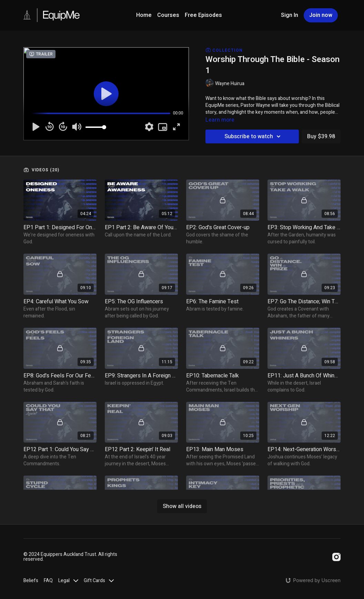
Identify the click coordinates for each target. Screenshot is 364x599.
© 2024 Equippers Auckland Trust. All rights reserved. (70, 557)
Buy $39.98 (321, 136)
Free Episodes (203, 15)
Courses (168, 15)
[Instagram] (336, 557)
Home (144, 15)
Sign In (290, 15)
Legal (68, 581)
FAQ (48, 581)
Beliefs (31, 581)
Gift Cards (99, 581)
